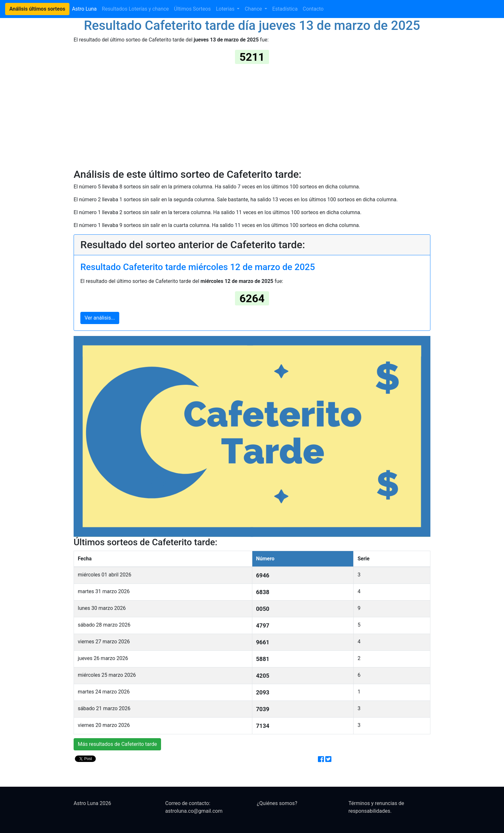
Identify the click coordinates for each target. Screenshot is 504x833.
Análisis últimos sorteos (37, 9)
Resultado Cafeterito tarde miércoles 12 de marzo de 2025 (198, 267)
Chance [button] (254, 9)
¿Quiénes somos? (277, 803)
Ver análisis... (100, 318)
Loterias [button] (226, 9)
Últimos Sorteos (192, 9)
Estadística (285, 9)
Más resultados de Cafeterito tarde (117, 744)
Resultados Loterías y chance (135, 9)
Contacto (313, 9)
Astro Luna (84, 9)
